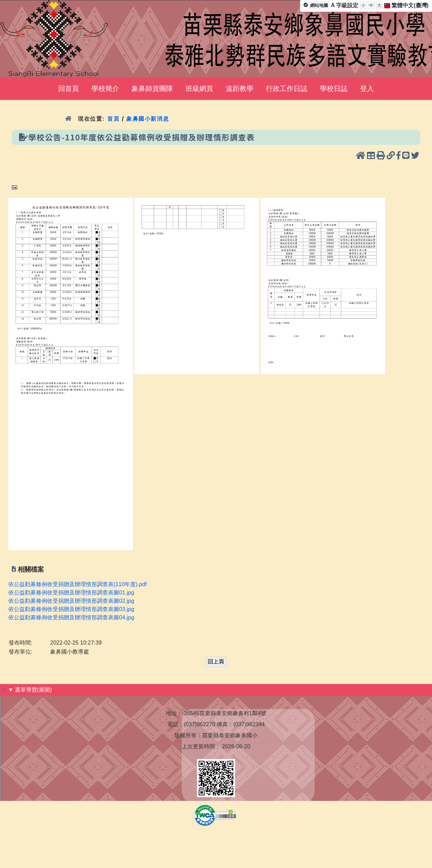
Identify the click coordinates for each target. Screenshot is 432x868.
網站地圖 (319, 5)
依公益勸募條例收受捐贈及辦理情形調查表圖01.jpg (71, 593)
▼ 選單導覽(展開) (30, 690)
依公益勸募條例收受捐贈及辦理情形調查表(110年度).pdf (78, 584)
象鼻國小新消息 (148, 119)
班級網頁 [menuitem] (199, 89)
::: (4, 690)
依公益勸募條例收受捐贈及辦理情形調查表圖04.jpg (71, 617)
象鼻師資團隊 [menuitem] (152, 89)
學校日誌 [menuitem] (334, 89)
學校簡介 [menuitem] (105, 89)
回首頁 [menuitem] (69, 89)
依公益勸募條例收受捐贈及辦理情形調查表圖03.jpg (71, 609)
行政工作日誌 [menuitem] (287, 89)
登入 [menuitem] (367, 89)
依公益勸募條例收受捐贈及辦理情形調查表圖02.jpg (71, 601)
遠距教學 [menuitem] (240, 89)
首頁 (113, 119)
